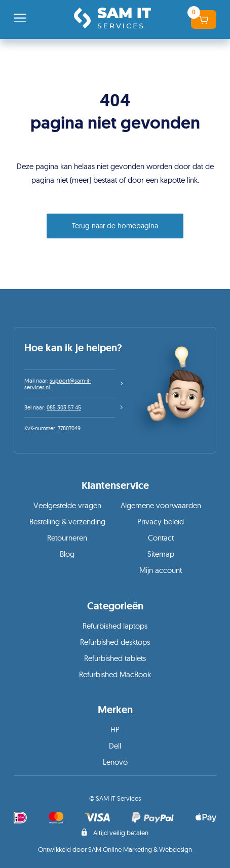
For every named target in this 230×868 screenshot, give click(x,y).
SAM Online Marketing (120, 849)
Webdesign (176, 849)
